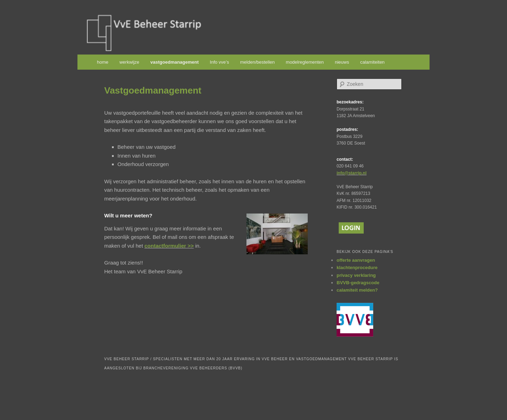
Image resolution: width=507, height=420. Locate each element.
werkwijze (129, 62)
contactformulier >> (169, 246)
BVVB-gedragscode (358, 283)
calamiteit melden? (357, 290)
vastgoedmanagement (174, 62)
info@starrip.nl (352, 173)
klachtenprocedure (357, 268)
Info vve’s (220, 62)
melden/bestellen (257, 62)
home (103, 62)
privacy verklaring (356, 275)
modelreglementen (305, 62)
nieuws (342, 62)
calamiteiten (372, 62)
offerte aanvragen (356, 260)
